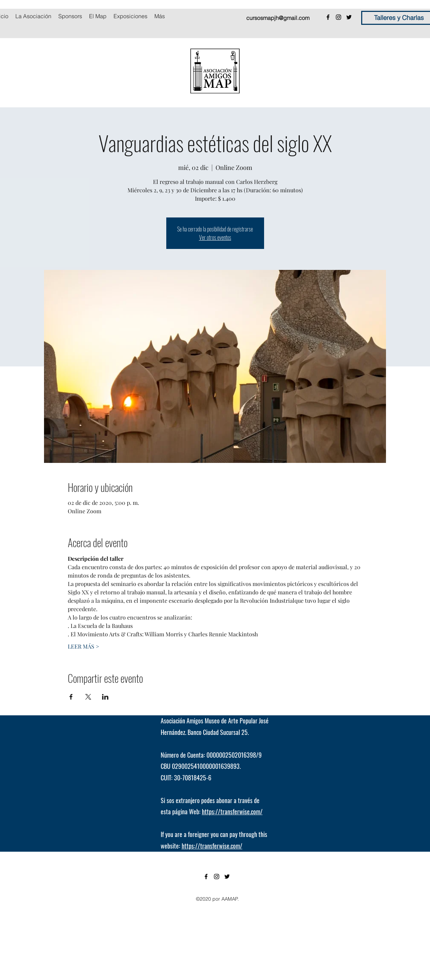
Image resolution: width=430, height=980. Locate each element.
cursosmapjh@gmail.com (278, 18)
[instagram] (338, 17)
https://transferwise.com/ (232, 811)
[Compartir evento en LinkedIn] (105, 697)
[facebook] (328, 17)
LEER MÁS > (83, 646)
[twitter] (349, 17)
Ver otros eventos (215, 237)
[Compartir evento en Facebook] (71, 697)
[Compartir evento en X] (88, 697)
